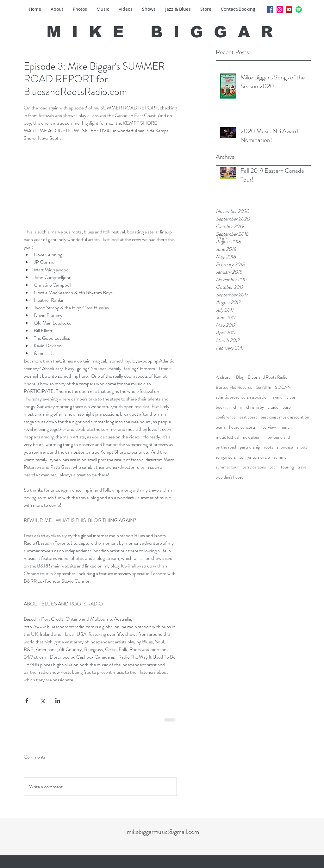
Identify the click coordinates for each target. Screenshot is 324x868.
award (277, 397)
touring (287, 467)
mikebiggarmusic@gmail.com (163, 832)
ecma (221, 427)
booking (223, 407)
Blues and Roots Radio (268, 377)
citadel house (279, 407)
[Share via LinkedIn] (58, 701)
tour (273, 467)
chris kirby (255, 407)
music (284, 427)
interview (268, 427)
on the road (226, 447)
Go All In (263, 387)
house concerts (242, 427)
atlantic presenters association (242, 397)
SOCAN (283, 387)
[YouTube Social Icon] (289, 9)
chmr (238, 407)
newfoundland (278, 437)
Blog (240, 377)
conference (226, 417)
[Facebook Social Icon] (270, 9)
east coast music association (285, 417)
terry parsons (254, 467)
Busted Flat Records (234, 387)
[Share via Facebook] (27, 701)
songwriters (226, 457)
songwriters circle (255, 457)
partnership (250, 447)
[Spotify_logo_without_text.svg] (299, 9)
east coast (248, 417)
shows (302, 447)
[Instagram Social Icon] (280, 9)
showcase (285, 447)
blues (291, 397)
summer (281, 457)
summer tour (227, 467)
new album (252, 437)
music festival (227, 437)
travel (302, 467)
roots (268, 447)
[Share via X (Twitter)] (42, 701)
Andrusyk (224, 377)
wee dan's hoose (230, 477)
